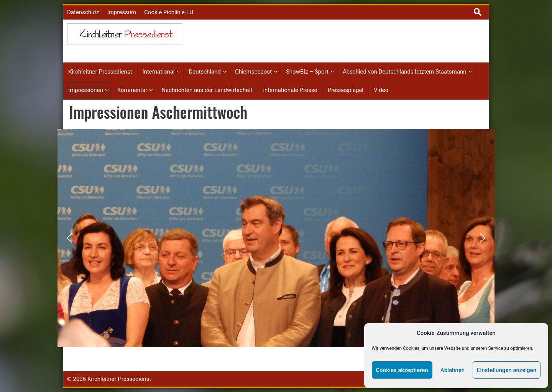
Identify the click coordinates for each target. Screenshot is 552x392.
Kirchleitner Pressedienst (119, 379)
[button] (69, 238)
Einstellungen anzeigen (507, 370)
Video (381, 90)
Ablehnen (453, 370)
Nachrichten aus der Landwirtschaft (207, 90)
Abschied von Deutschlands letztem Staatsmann (405, 72)
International (159, 72)
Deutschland (205, 72)
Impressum (122, 12)
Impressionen (86, 90)
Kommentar (132, 90)
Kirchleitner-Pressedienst (100, 72)
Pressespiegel (345, 90)
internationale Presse (290, 90)
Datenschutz (83, 12)
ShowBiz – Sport (307, 72)
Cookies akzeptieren (402, 370)
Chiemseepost (253, 72)
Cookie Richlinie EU (169, 12)
